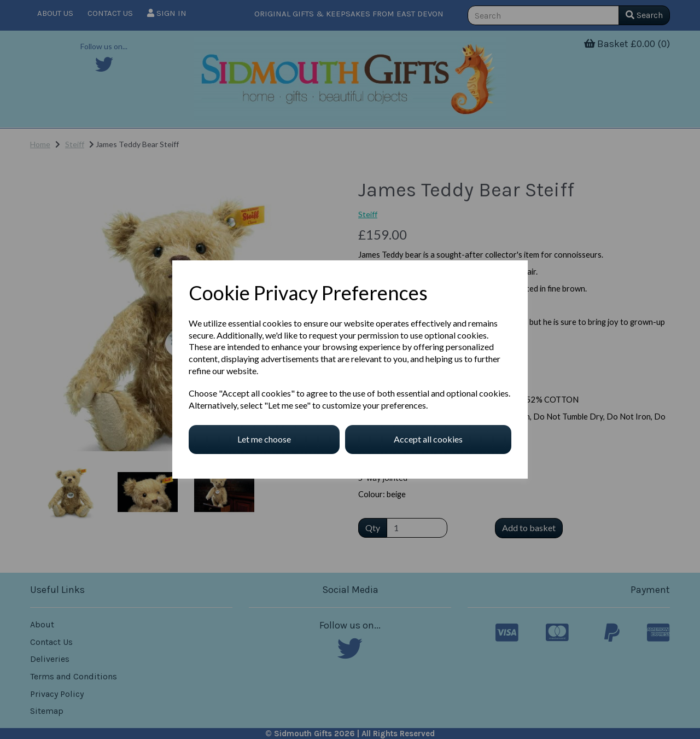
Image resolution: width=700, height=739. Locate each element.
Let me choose (264, 439)
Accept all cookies (428, 439)
